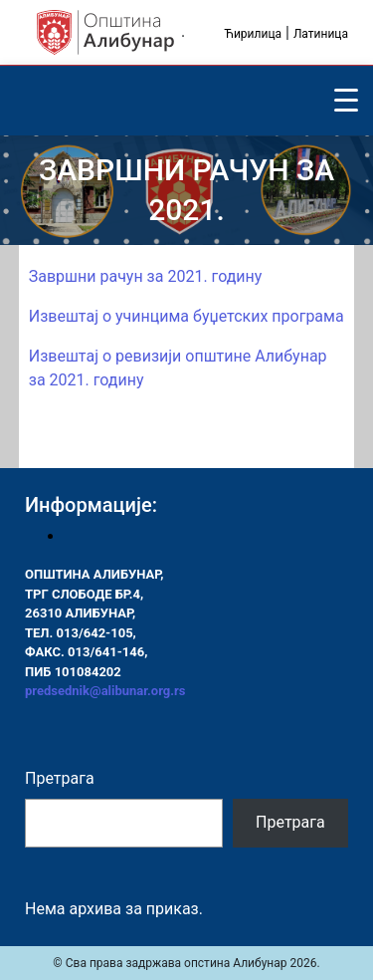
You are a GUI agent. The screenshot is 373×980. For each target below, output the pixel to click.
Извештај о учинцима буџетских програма (186, 316)
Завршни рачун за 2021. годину (146, 276)
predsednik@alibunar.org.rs (105, 691)
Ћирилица (253, 34)
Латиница (321, 34)
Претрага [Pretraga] (290, 822)
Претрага (60, 778)
